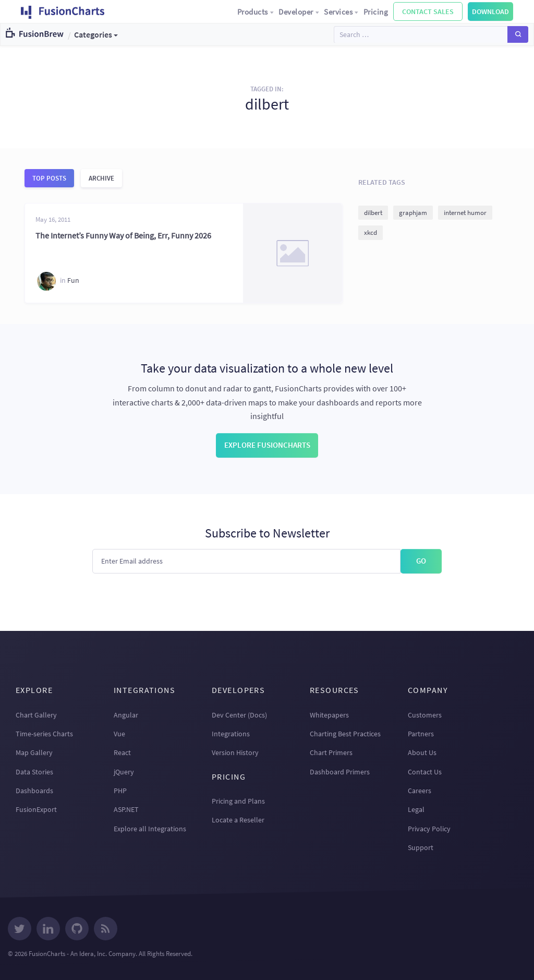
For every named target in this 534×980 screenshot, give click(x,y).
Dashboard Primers (340, 772)
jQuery (124, 772)
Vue (119, 734)
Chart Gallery (36, 715)
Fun (73, 281)
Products (256, 12)
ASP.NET (126, 809)
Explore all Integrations (150, 829)
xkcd (371, 232)
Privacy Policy (429, 829)
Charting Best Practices (345, 734)
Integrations (231, 734)
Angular (126, 715)
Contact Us (425, 772)
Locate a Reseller (238, 820)
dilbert (373, 213)
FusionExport (36, 809)
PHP (120, 791)
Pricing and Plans (238, 801)
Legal (416, 809)
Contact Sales (428, 11)
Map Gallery (34, 752)
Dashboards (34, 791)
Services (342, 12)
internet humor (465, 213)
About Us (422, 752)
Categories (93, 34)
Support (421, 847)
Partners (421, 734)
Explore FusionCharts (267, 445)
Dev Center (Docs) (239, 715)
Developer (299, 12)
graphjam (413, 213)
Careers (420, 791)
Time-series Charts (44, 734)
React (122, 752)
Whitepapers (329, 715)
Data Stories (34, 772)
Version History (235, 752)
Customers (425, 715)
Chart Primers (331, 752)
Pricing (376, 12)
